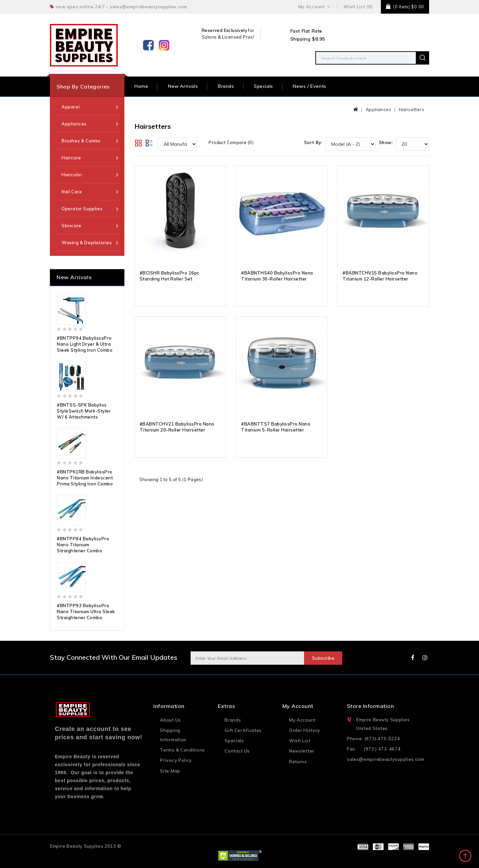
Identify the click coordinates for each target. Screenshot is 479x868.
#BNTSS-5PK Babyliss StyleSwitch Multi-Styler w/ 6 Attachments (84, 411)
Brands (226, 86)
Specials (263, 86)
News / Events (310, 86)
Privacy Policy (176, 760)
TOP (466, 856)
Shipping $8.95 (308, 39)
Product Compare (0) (231, 142)
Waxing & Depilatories (87, 243)
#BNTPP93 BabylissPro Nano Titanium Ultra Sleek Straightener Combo (86, 611)
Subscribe (323, 658)
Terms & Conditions (182, 750)
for (251, 30)
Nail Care (72, 192)
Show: (386, 142)
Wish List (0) (358, 7)
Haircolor (72, 175)
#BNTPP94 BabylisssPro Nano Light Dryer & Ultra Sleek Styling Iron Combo (85, 344)
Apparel (71, 107)
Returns (298, 762)
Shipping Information (173, 735)
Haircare (71, 158)
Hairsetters (411, 109)
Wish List (300, 741)
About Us (170, 720)
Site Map (170, 771)
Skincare (72, 226)
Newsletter (302, 751)
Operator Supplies (82, 209)
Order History (305, 730)
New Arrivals (183, 86)
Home (141, 86)
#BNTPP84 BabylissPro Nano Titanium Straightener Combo (83, 545)
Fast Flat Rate (306, 31)
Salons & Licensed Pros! (228, 37)
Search (422, 58)
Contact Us (237, 751)
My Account (302, 720)
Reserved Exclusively (224, 30)
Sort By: (313, 142)
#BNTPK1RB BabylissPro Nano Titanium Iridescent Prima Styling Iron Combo (85, 478)
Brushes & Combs (81, 141)
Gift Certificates (243, 730)
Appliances (74, 124)
